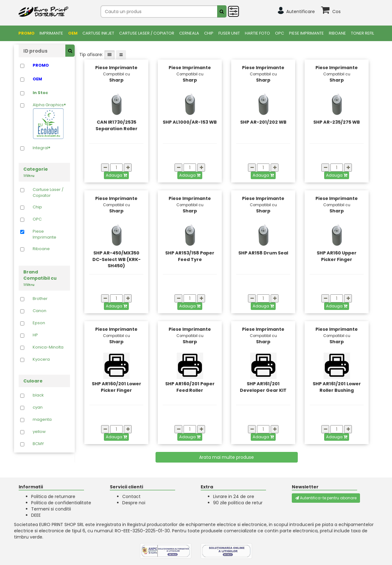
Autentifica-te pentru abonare (326, 498)
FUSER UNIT (229, 33)
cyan (38, 407)
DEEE (36, 515)
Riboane (337, 33)
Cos (336, 12)
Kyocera (41, 359)
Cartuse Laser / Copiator (147, 33)
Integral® (42, 148)
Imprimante (51, 33)
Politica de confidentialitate (61, 503)
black (38, 395)
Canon (40, 311)
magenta (42, 420)
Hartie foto (257, 33)
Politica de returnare (53, 496)
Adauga (116, 175)
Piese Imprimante (306, 33)
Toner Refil (362, 33)
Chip (209, 33)
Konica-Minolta (48, 347)
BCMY (38, 444)
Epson (39, 323)
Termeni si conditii (51, 509)
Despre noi (134, 503)
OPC (280, 33)
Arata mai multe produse (226, 457)
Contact (131, 496)
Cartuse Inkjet (98, 33)
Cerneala (189, 33)
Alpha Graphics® (49, 121)
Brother (40, 299)
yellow (39, 432)
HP (35, 335)
